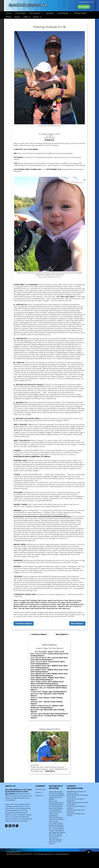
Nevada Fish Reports (56, 825)
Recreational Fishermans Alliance (76, 815)
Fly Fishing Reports (56, 806)
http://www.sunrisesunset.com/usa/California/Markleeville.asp (42, 516)
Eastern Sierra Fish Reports (55, 798)
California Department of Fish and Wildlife (77, 803)
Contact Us (39, 795)
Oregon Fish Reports (56, 830)
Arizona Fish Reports (56, 794)
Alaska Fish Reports (56, 792)
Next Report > (77, 623)
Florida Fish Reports (56, 805)
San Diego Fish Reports (57, 832)
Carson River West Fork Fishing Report (48, 663)
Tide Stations (53, 838)
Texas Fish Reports (55, 836)
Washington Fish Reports (55, 842)
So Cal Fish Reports (56, 834)
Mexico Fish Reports (56, 817)
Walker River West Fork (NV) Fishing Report (47, 683)
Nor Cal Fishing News (56, 829)
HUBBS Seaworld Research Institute (76, 807)
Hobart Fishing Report (57, 686)
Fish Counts (53, 801)
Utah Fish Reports (55, 840)
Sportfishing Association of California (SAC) (76, 792)
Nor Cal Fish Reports (56, 827)
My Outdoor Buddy (56, 823)
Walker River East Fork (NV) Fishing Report (49, 675)
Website (50, 140)
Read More (50, 771)
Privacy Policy (40, 789)
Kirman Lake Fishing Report (55, 714)
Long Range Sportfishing (53, 815)
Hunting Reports (55, 810)
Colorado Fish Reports (57, 795)
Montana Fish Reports (57, 819)
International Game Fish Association (75, 800)
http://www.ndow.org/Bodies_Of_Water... (32, 456)
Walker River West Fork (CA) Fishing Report (48, 679)
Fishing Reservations (56, 803)
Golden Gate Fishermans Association (76, 811)
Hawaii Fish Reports (56, 808)
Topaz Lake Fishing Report (54, 692)
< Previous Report (24, 623)
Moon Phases (54, 821)
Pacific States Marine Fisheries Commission (77, 796)
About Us (39, 792)
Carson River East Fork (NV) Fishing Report (49, 659)
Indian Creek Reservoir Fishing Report (47, 707)
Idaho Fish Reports (55, 812)
